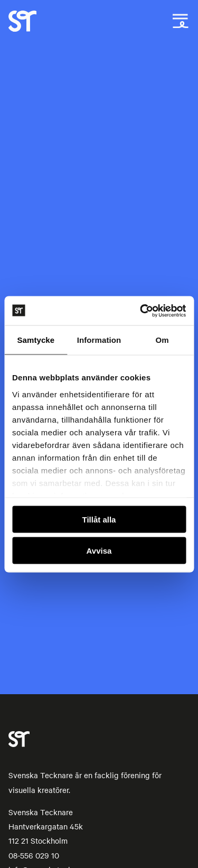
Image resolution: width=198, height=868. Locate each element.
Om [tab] (162, 340)
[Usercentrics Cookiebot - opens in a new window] (141, 311)
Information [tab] (99, 340)
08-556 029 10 (34, 855)
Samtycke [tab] (36, 340)
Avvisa (99, 550)
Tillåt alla (99, 520)
